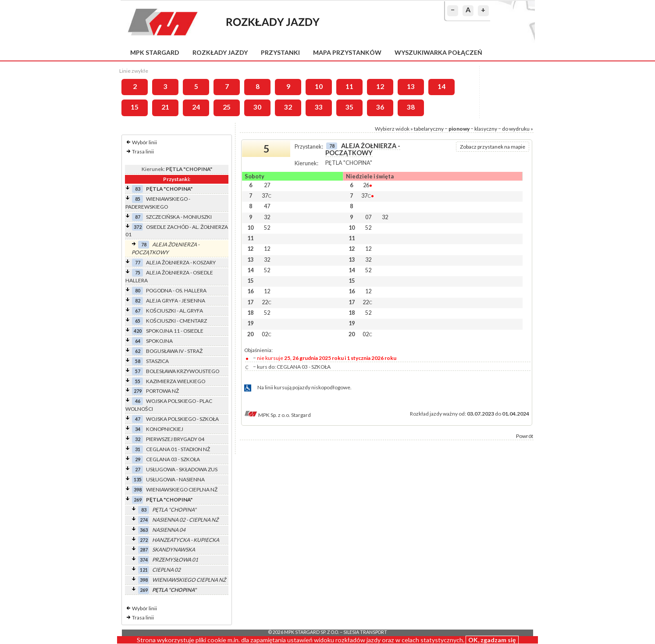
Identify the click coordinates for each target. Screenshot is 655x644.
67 (138, 311)
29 (138, 459)
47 (138, 419)
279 (138, 391)
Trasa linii (143, 151)
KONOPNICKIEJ (165, 429)
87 (138, 217)
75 (138, 272)
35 (349, 107)
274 (144, 520)
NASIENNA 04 (169, 530)
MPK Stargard (155, 52)
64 (138, 341)
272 (144, 540)
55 (138, 381)
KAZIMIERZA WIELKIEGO (176, 381)
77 (138, 262)
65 (138, 321)
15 (135, 107)
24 (196, 107)
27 (138, 469)
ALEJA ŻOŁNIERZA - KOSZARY (181, 262)
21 (165, 107)
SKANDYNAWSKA (174, 550)
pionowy (459, 129)
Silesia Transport (365, 632)
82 (138, 301)
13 (411, 86)
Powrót (525, 436)
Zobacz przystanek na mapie (493, 147)
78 (144, 244)
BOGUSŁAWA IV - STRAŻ (174, 351)
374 (144, 560)
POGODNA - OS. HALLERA (176, 290)
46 (138, 401)
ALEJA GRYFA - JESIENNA (176, 301)
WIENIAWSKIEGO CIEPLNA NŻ (182, 489)
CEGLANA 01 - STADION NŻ (178, 449)
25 (227, 107)
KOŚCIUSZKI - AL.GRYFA (174, 311)
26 (368, 185)
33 (319, 107)
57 (138, 371)
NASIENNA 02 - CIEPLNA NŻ (185, 520)
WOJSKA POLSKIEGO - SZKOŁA (182, 419)
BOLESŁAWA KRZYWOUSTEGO (183, 371)
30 (257, 107)
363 (144, 530)
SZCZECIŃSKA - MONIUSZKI (179, 217)
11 (349, 86)
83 (138, 189)
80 (138, 290)
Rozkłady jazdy (220, 52)
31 (138, 449)
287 (144, 550)
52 (267, 228)
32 (288, 107)
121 (144, 570)
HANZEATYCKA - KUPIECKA (186, 540)
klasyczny (486, 129)
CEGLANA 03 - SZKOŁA (173, 459)
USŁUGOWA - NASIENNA (175, 479)
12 (380, 86)
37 (267, 196)
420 (138, 331)
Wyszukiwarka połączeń (438, 52)
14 (441, 86)
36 (380, 107)
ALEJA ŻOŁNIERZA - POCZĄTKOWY (363, 149)
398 (138, 489)
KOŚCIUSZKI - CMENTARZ (176, 321)
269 (138, 500)
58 (138, 361)
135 (138, 479)
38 (411, 107)
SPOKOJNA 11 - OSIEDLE (175, 331)
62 (138, 351)
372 (138, 227)
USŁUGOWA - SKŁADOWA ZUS (182, 469)
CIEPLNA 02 (166, 570)
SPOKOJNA (159, 341)
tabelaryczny (429, 129)
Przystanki (280, 52)
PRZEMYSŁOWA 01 (175, 560)
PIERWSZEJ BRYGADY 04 (175, 439)
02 (267, 334)
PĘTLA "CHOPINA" (169, 189)
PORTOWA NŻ (162, 391)
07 (368, 217)
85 (138, 199)
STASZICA (157, 361)
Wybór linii (144, 142)
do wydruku (516, 129)
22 (267, 302)
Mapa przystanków (347, 52)
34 (138, 429)
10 (319, 86)
